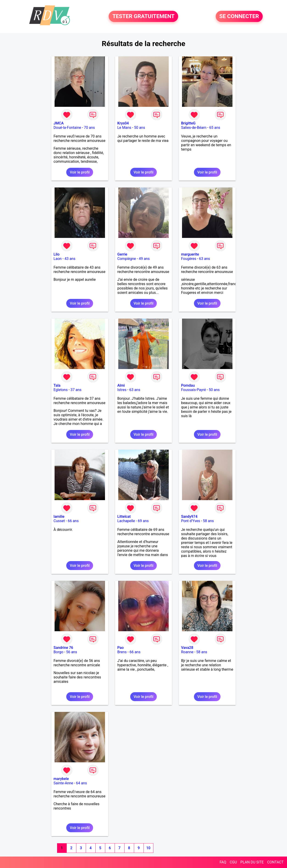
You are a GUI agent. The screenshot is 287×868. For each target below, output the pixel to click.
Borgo (58, 652)
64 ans (82, 783)
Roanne (187, 652)
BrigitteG (188, 123)
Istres (122, 390)
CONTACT (275, 862)
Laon (58, 259)
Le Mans (124, 128)
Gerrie (122, 254)
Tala (57, 385)
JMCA (59, 123)
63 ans (204, 259)
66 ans (73, 521)
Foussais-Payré (193, 390)
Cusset (59, 521)
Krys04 (123, 123)
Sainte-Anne (63, 783)
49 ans (144, 259)
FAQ (223, 862)
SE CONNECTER (239, 17)
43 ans (70, 259)
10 (148, 848)
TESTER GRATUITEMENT (143, 17)
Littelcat (124, 517)
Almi (121, 385)
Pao (121, 648)
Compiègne (127, 259)
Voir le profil (80, 172)
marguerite (190, 254)
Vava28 (187, 648)
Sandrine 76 (63, 648)
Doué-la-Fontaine (67, 128)
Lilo (57, 254)
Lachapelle (126, 521)
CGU (233, 862)
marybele (61, 779)
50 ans (140, 128)
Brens (122, 652)
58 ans (208, 521)
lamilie (59, 517)
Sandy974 (189, 517)
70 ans (89, 128)
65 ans (215, 128)
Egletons (61, 390)
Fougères (189, 259)
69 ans (143, 521)
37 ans (76, 390)
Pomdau (188, 385)
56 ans (72, 652)
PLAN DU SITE (252, 862)
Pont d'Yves (191, 521)
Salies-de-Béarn (194, 128)
